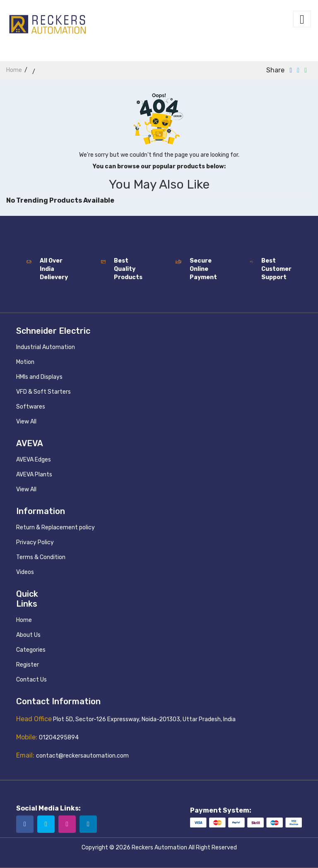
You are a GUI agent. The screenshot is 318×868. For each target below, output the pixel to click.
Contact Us (31, 680)
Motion (25, 362)
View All (26, 422)
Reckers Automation (159, 848)
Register (28, 665)
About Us (28, 635)
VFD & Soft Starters (43, 392)
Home (24, 620)
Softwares (31, 407)
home (14, 70)
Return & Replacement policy (55, 527)
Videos (25, 572)
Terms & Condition (41, 557)
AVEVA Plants (34, 475)
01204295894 (59, 738)
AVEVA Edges (34, 460)
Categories (31, 650)
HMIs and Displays (39, 377)
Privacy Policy (35, 542)
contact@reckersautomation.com (82, 756)
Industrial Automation (46, 347)
